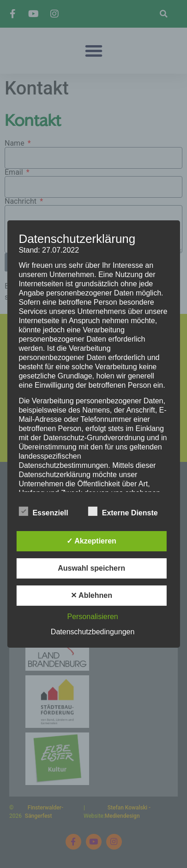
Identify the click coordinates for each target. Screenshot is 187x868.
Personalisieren (92, 617)
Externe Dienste (123, 511)
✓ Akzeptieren (91, 541)
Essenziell (43, 511)
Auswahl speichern (91, 568)
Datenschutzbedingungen (93, 632)
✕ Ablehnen (91, 595)
